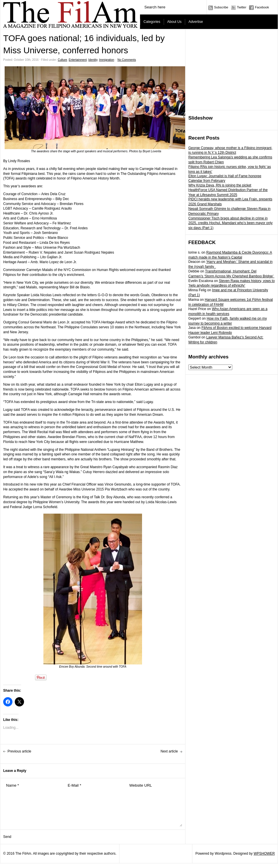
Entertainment (78, 60)
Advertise (196, 22)
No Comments (127, 60)
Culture (62, 60)
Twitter (242, 7)
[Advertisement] (228, 70)
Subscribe (221, 7)
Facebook (262, 7)
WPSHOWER (264, 854)
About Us (174, 22)
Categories (152, 22)
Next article (169, 751)
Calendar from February (207, 181)
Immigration (106, 60)
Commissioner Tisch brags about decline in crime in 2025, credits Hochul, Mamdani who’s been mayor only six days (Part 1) (230, 223)
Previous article (19, 751)
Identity (93, 60)
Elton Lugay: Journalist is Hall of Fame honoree (225, 176)
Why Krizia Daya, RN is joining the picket (220, 185)
